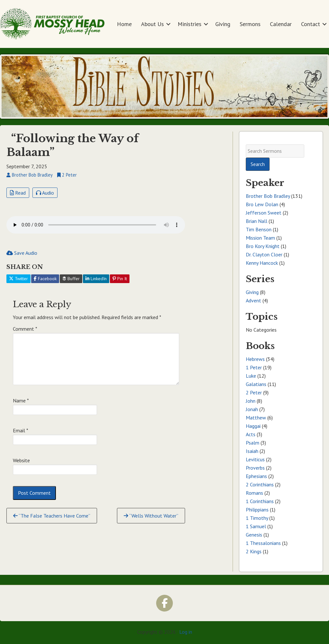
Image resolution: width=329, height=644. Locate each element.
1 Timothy (257, 518)
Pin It (120, 279)
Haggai (253, 426)
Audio (45, 193)
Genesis (254, 535)
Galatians (256, 384)
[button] (168, 24)
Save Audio (22, 253)
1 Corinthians (260, 501)
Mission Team (260, 238)
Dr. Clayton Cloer (264, 254)
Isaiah (252, 451)
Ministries (190, 24)
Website (21, 460)
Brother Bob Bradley (268, 196)
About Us (152, 24)
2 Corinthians (260, 484)
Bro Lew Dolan (262, 204)
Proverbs (255, 468)
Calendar (281, 24)
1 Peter (254, 367)
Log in (186, 632)
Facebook (45, 279)
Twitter (18, 279)
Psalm (253, 443)
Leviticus (255, 459)
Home (124, 24)
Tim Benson (259, 229)
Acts (251, 434)
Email (21, 430)
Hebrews (255, 359)
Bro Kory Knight (263, 246)
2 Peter (254, 392)
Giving (223, 24)
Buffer (71, 279)
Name (21, 400)
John (251, 401)
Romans (254, 493)
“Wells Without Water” (151, 516)
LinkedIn (96, 279)
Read (18, 193)
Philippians (257, 510)
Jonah (252, 409)
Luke (251, 376)
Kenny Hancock (262, 263)
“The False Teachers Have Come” (52, 516)
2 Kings (254, 551)
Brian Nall (257, 221)
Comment (25, 329)
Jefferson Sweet (264, 213)
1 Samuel (256, 526)
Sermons (250, 24)
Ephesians (256, 476)
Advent (253, 300)
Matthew (256, 418)
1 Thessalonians (263, 543)
